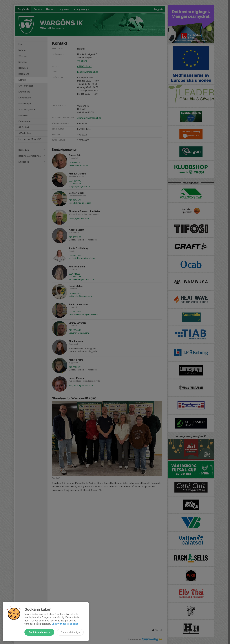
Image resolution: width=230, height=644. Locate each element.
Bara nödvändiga (70, 632)
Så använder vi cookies (65, 624)
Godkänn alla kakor (39, 632)
